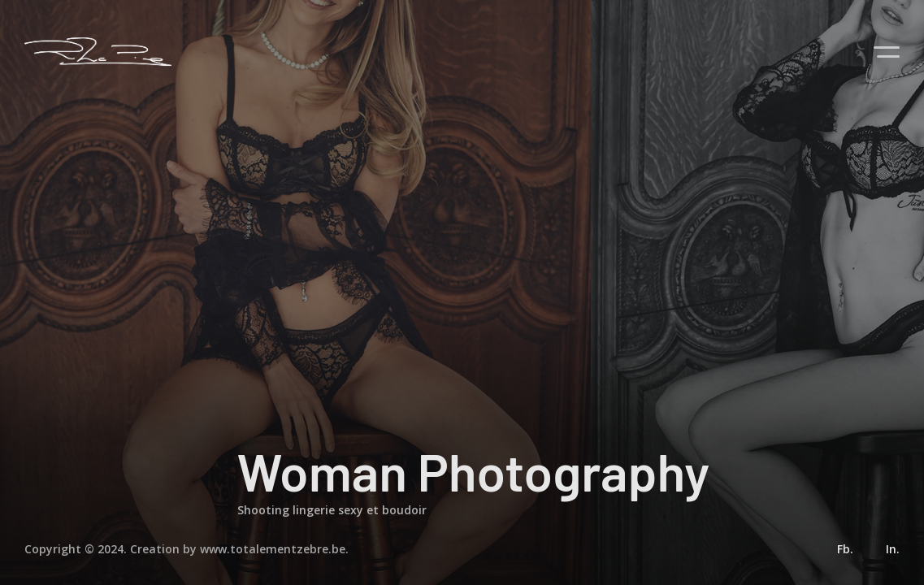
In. (893, 549)
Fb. (845, 549)
